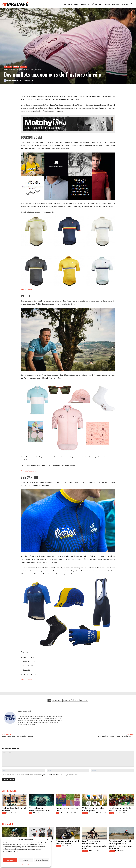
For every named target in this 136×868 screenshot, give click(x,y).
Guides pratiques (111, 813)
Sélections (23, 67)
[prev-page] (3, 817)
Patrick (8, 813)
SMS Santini (84, 700)
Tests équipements (58, 846)
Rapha (76, 700)
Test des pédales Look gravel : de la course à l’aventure (68, 842)
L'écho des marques (85, 813)
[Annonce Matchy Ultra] (68, 125)
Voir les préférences (41, 860)
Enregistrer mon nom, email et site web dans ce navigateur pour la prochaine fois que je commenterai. (42, 775)
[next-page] (6, 817)
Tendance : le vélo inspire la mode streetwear (14, 809)
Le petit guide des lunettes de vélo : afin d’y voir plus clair (120, 809)
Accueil (6, 69)
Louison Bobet (57, 700)
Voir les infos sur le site (29, 471)
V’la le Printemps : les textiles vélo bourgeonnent (93, 809)
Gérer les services (12, 855)
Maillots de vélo (68, 700)
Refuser (25, 860)
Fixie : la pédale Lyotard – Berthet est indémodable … (116, 736)
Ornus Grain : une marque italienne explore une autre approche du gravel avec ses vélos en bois (95, 845)
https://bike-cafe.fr (22, 714)
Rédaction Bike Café (15, 81)
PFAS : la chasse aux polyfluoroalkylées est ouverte (40, 809)
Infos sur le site (26, 290)
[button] (48, 839)
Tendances (16, 67)
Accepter (10, 860)
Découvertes (8, 67)
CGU (23, 864)
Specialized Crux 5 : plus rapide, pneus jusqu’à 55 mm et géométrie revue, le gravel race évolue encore (120, 845)
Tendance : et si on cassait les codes (67, 809)
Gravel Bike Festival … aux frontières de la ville (18, 736)
